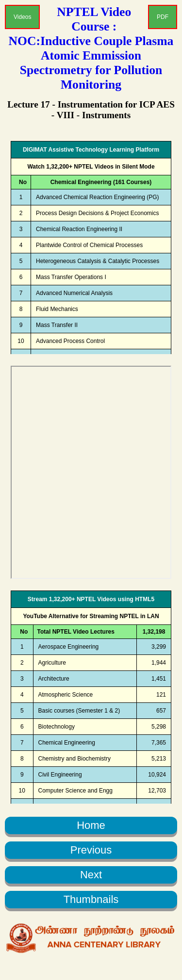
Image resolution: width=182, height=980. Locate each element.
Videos (22, 17)
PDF (163, 17)
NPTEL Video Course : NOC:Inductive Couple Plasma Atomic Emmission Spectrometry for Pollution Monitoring (91, 48)
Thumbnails (91, 899)
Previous (91, 850)
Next (91, 875)
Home (91, 825)
